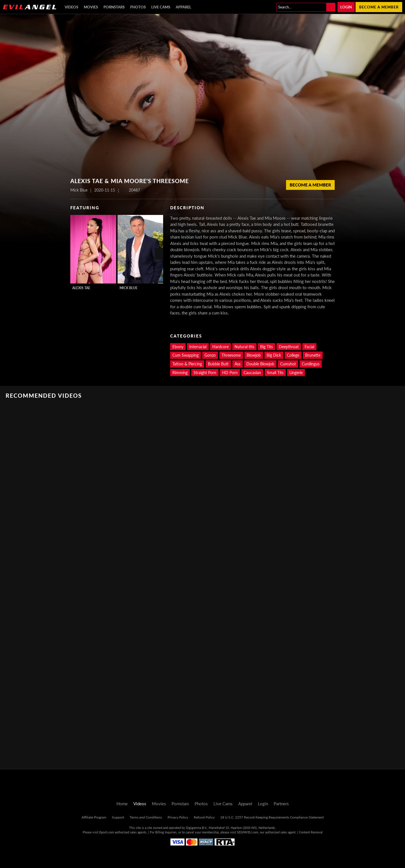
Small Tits (275, 373)
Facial (309, 347)
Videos (71, 7)
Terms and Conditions (146, 817)
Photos (138, 7)
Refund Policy (204, 817)
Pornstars (114, 7)
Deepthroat (289, 347)
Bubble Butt (218, 364)
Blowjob (254, 355)
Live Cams (161, 7)
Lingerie (296, 373)
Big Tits (266, 347)
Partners (281, 804)
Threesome (231, 355)
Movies (91, 7)
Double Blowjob (260, 364)
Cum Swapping (185, 355)
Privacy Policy (178, 817)
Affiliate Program (94, 817)
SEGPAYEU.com (247, 832)
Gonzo (210, 355)
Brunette (313, 355)
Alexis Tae (81, 288)
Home (122, 804)
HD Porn (230, 373)
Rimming (180, 373)
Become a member (379, 7)
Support (118, 817)
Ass (238, 364)
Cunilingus (311, 364)
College (293, 355)
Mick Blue (129, 288)
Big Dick (274, 355)
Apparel (184, 7)
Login (346, 7)
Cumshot (288, 364)
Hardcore (220, 347)
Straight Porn (205, 373)
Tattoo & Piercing (187, 364)
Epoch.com (107, 832)
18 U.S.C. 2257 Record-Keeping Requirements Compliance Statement (272, 817)
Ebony (178, 347)
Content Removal (311, 832)
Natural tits (244, 347)
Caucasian (252, 373)
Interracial (198, 347)
